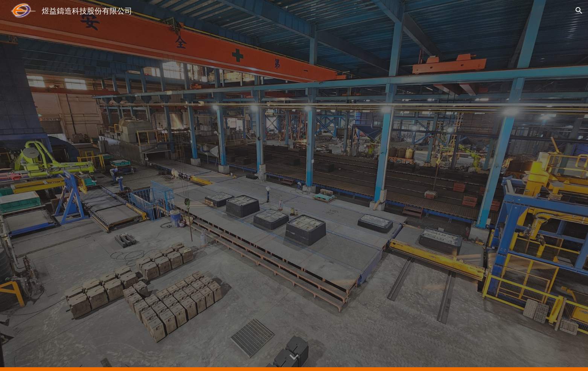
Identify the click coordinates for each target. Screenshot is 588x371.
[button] (579, 11)
